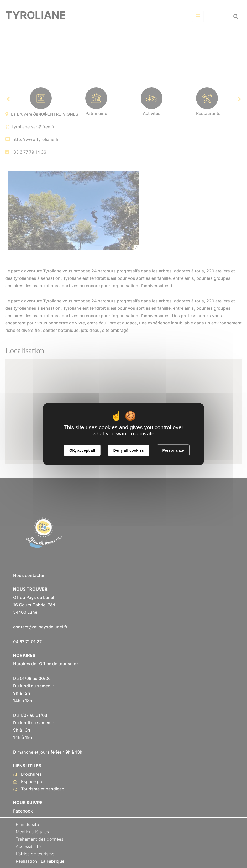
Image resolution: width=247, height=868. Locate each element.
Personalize (173, 450)
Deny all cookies (129, 450)
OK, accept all (82, 450)
